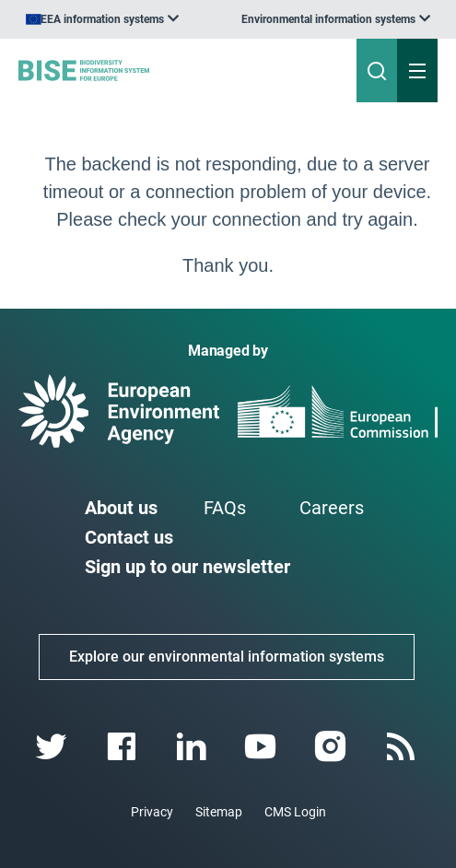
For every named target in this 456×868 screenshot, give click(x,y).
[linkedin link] (193, 747)
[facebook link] (123, 747)
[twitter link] (53, 747)
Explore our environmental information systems (227, 657)
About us (121, 508)
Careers (332, 508)
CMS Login (295, 812)
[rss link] (402, 747)
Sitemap (219, 812)
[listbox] (336, 19)
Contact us (129, 537)
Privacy (152, 812)
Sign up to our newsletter (187, 567)
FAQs (225, 508)
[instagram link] (333, 747)
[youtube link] (263, 747)
